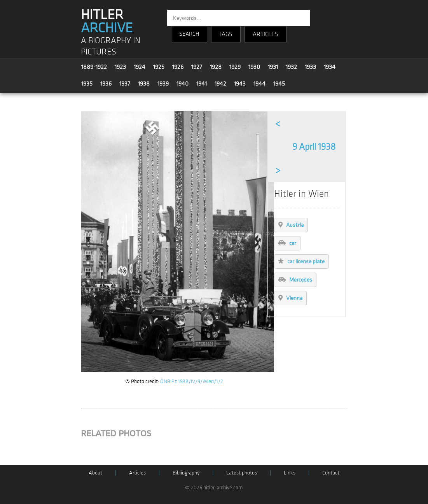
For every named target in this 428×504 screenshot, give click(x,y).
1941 (202, 84)
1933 (310, 67)
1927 (197, 67)
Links (290, 473)
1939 (163, 84)
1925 (159, 67)
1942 (220, 84)
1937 (125, 84)
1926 (178, 67)
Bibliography (186, 473)
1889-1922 (94, 67)
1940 (183, 84)
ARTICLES (266, 34)
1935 (87, 84)
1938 (144, 84)
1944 (259, 84)
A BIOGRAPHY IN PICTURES (111, 46)
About (95, 473)
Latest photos (242, 473)
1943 (240, 84)
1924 (140, 67)
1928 (216, 67)
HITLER (107, 21)
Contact (331, 473)
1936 (106, 84)
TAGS (226, 34)
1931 (273, 67)
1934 (330, 67)
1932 (291, 67)
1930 (254, 67)
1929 (235, 67)
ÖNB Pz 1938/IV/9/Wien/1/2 (192, 381)
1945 (279, 84)
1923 (120, 67)
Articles (137, 473)
